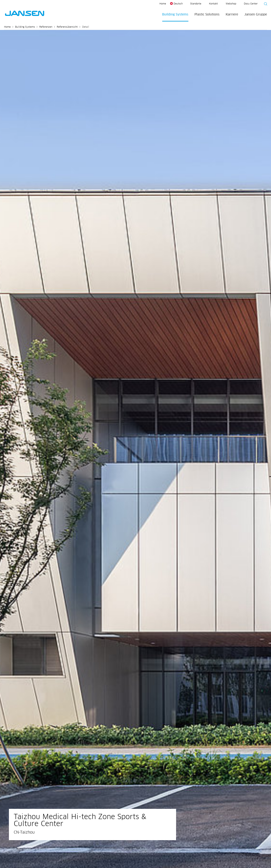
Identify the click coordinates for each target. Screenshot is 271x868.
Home (163, 4)
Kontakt (213, 4)
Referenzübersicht (67, 27)
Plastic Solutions (207, 14)
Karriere (232, 14)
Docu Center (251, 4)
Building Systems (175, 14)
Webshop (231, 4)
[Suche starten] (264, 4)
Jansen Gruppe (256, 14)
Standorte (196, 4)
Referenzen (46, 27)
